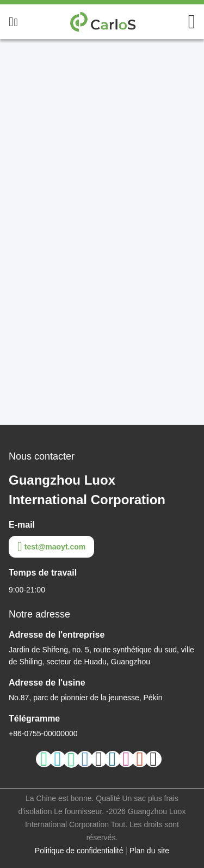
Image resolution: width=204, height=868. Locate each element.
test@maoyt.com (51, 547)
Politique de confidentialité (79, 851)
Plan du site (149, 851)
